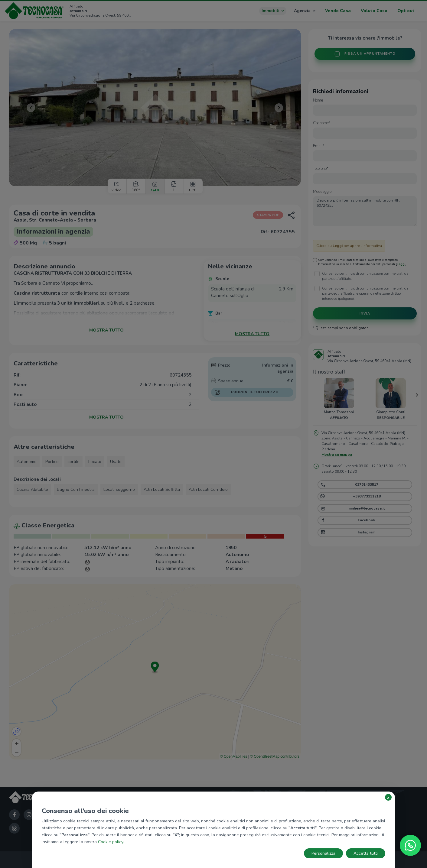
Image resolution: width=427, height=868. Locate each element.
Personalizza (323, 853)
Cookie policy (111, 842)
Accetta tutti (366, 853)
